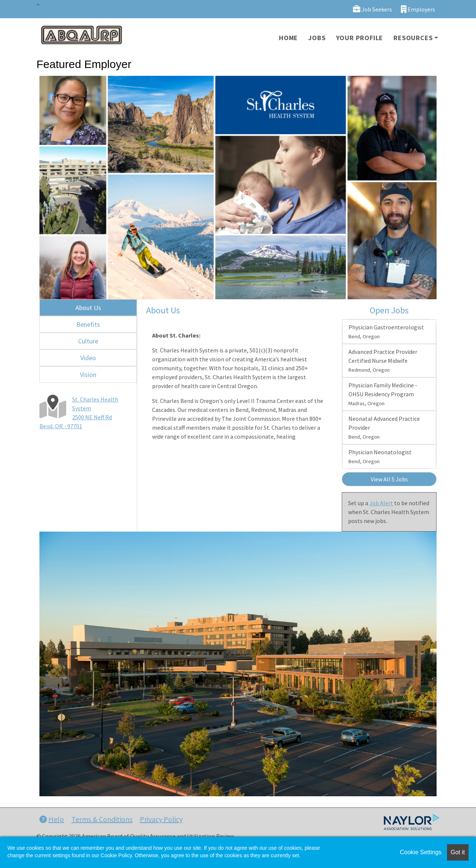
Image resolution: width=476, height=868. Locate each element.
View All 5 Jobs (389, 479)
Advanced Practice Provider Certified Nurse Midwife (383, 361)
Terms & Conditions (102, 819)
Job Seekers (372, 9)
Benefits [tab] (88, 324)
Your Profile (360, 38)
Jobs (317, 38)
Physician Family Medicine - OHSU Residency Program (383, 394)
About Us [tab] (88, 308)
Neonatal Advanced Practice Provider (384, 427)
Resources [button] (413, 38)
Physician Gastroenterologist (386, 332)
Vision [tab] (88, 375)
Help (52, 819)
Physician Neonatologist (380, 456)
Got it (458, 852)
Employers (418, 9)
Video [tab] (88, 358)
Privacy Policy (161, 819)
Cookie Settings (421, 852)
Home (288, 38)
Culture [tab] (88, 341)
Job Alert (381, 503)
